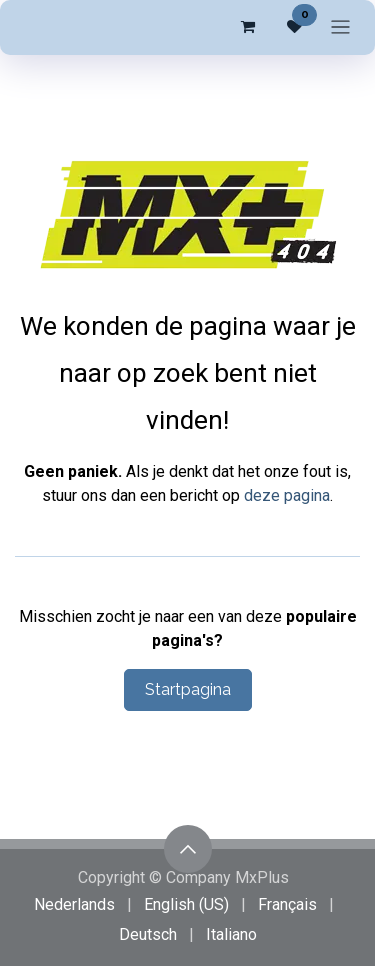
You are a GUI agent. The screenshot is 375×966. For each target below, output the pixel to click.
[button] (188, 849)
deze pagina (287, 495)
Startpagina (188, 689)
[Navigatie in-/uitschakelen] (340, 27)
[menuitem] (74, 905)
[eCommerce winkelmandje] (247, 27)
